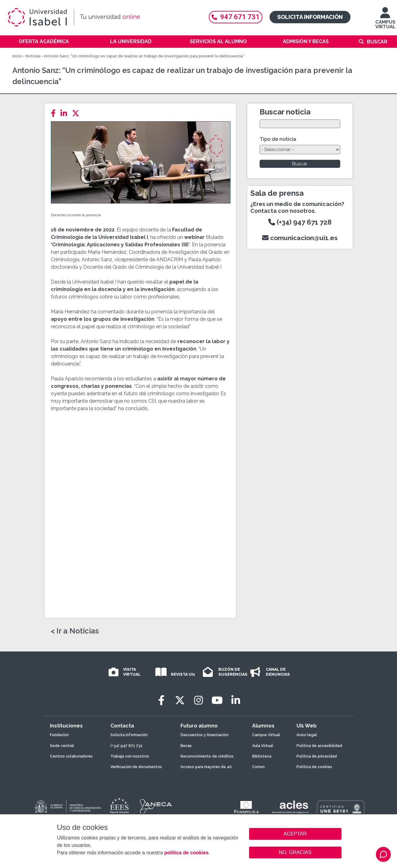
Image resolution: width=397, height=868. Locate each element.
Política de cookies (314, 767)
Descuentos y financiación (205, 735)
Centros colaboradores (71, 756)
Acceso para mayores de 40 (206, 767)
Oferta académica (44, 41)
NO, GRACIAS (295, 852)
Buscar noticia (285, 112)
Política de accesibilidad (319, 746)
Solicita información (310, 17)
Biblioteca (262, 756)
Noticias (33, 56)
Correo (259, 767)
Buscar (377, 42)
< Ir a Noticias (75, 631)
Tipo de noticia (278, 139)
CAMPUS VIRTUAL (385, 21)
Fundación (59, 735)
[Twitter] (78, 113)
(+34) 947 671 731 (127, 746)
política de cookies (186, 853)
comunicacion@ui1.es (300, 238)
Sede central (62, 746)
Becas (186, 746)
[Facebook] (55, 113)
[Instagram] (198, 700)
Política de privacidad (317, 756)
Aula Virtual (263, 746)
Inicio (17, 56)
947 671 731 (236, 17)
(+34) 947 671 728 (300, 222)
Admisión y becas (306, 41)
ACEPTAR (295, 834)
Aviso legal (307, 735)
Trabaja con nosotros (130, 756)
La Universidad (131, 41)
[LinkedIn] (66, 113)
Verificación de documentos (136, 767)
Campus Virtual (266, 735)
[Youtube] (217, 700)
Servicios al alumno (218, 41)
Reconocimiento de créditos (207, 756)
